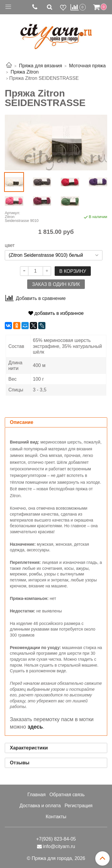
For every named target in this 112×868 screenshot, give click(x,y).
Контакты (56, 817)
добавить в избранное (56, 313)
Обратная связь (67, 795)
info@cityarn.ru (59, 846)
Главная (37, 795)
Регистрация (79, 806)
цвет (10, 245)
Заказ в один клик (56, 284)
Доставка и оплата (40, 806)
